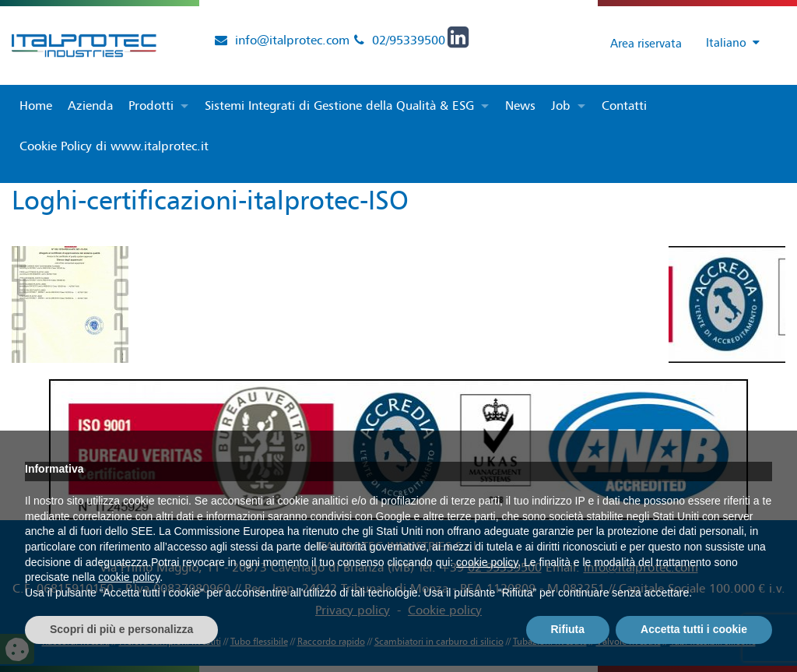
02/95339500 (409, 40)
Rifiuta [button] (568, 629)
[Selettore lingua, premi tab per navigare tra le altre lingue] (726, 44)
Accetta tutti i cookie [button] (694, 629)
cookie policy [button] (487, 562)
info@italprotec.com (292, 40)
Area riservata (632, 43)
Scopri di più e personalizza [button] (121, 629)
